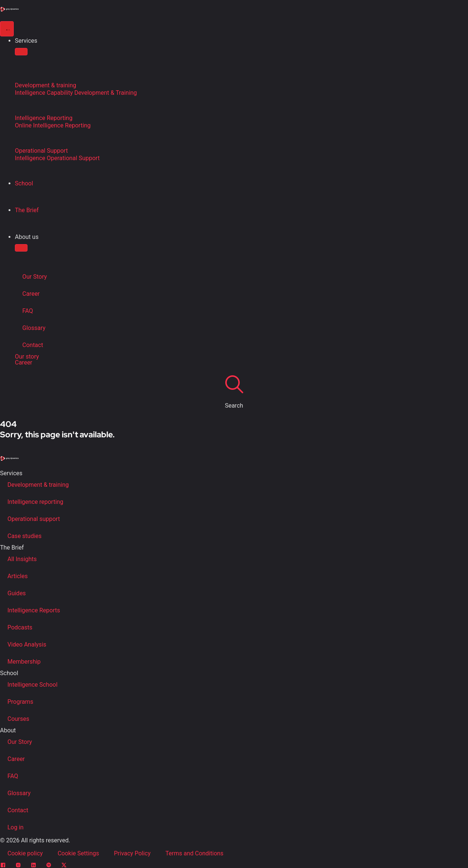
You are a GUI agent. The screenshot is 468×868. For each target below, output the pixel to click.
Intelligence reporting (35, 502)
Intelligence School (33, 685)
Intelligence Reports (34, 610)
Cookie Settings (78, 853)
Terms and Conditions (194, 853)
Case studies (25, 536)
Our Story (35, 277)
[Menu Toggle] (7, 29)
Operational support (34, 519)
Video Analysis (27, 644)
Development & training (38, 485)
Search (234, 406)
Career (31, 294)
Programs (20, 702)
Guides (17, 593)
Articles (17, 576)
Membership (24, 662)
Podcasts (20, 627)
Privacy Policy (133, 853)
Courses (18, 719)
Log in (15, 827)
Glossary (34, 328)
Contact (33, 345)
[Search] (234, 384)
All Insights (22, 559)
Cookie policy (25, 853)
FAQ (28, 311)
